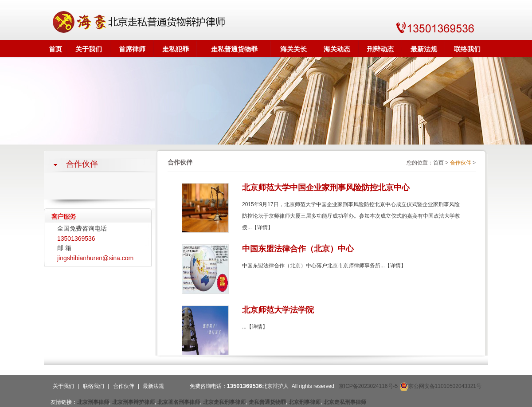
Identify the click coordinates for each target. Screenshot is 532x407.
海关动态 (337, 49)
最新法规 (424, 49)
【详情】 (262, 227)
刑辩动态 (380, 49)
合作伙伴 (461, 163)
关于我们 (89, 49)
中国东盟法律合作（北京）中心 (298, 249)
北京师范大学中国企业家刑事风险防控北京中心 (326, 188)
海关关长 (293, 49)
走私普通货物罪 (234, 49)
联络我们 (467, 49)
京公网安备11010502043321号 (440, 386)
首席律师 (132, 49)
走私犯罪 (176, 49)
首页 (55, 49)
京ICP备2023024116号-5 (368, 386)
